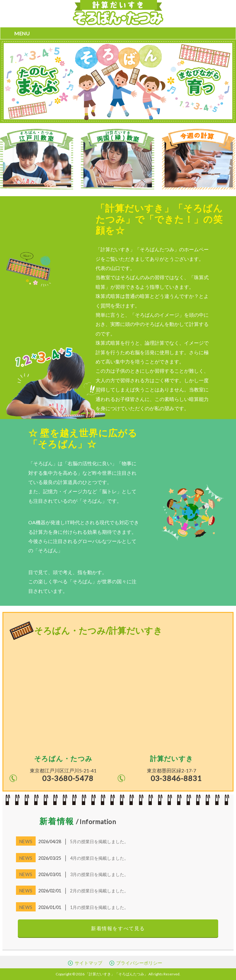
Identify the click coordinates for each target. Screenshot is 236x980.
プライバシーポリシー (139, 963)
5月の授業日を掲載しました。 (99, 841)
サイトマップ (88, 963)
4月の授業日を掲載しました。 (99, 858)
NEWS (26, 841)
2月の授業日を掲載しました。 (99, 891)
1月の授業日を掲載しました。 (99, 907)
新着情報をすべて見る (118, 928)
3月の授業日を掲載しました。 (99, 874)
